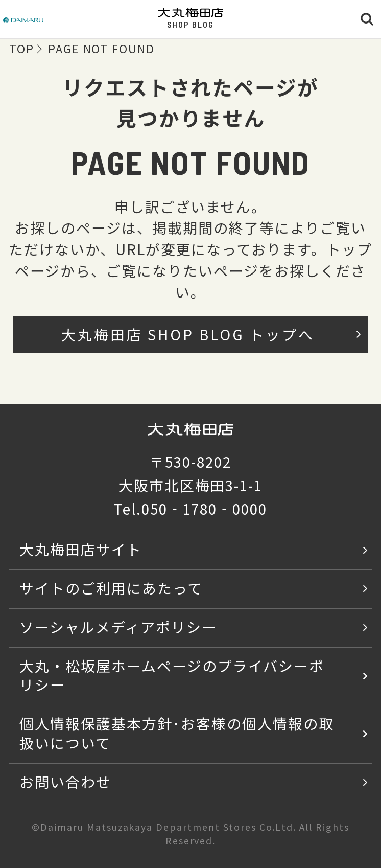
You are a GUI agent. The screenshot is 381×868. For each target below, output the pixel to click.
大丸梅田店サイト (81, 549)
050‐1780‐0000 (204, 509)
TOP (22, 49)
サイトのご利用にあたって (111, 588)
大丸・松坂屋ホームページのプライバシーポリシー (172, 675)
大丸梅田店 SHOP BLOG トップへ (211, 334)
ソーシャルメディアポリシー (118, 627)
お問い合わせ (65, 782)
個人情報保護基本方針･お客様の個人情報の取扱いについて (176, 733)
